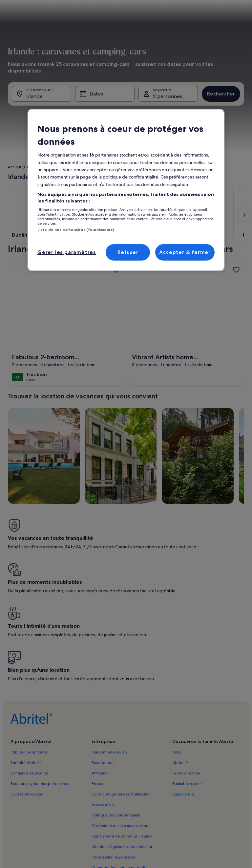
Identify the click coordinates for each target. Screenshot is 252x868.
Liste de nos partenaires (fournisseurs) (76, 230)
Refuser (128, 252)
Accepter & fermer (185, 252)
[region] (126, 190)
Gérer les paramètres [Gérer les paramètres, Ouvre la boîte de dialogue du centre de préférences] (67, 252)
